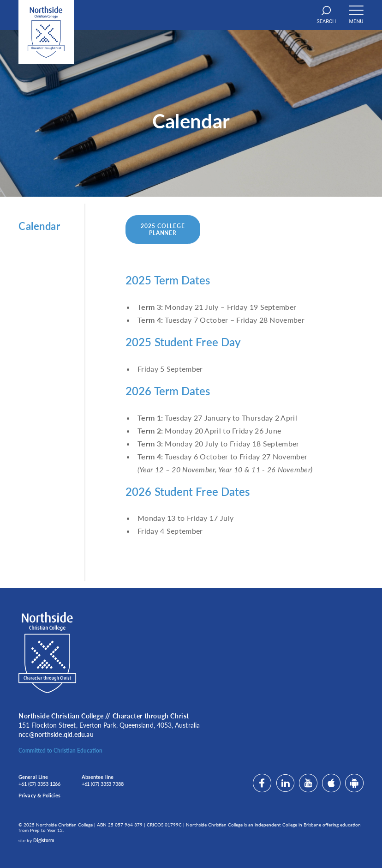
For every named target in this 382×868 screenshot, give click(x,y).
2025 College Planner (163, 229)
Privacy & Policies (39, 795)
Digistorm (44, 840)
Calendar (39, 226)
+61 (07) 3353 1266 (39, 784)
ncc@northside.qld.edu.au (56, 734)
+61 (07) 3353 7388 (103, 784)
